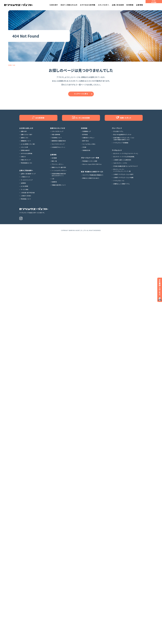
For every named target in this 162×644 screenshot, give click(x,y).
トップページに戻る (81, 95)
